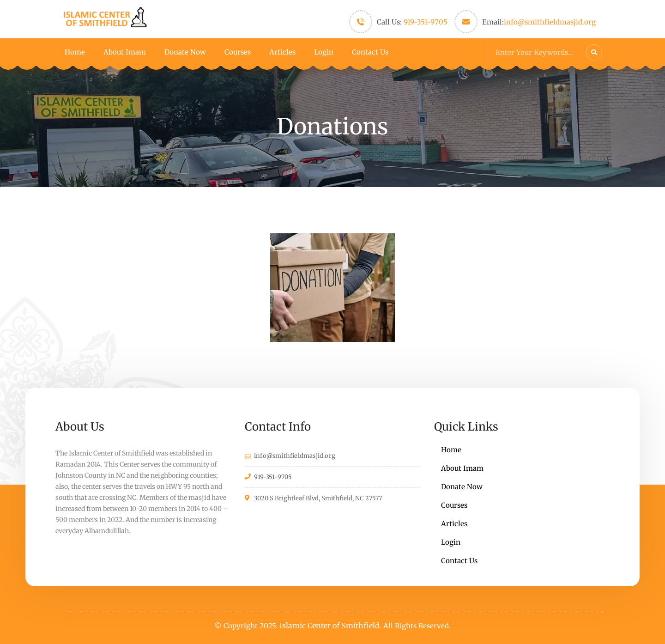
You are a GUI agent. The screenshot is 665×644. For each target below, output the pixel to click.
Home (75, 52)
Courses (238, 52)
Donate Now (185, 52)
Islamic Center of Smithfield (329, 626)
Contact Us (370, 52)
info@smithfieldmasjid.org (550, 22)
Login (324, 52)
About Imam (125, 52)
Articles (282, 52)
